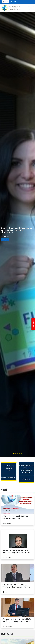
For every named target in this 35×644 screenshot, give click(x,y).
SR (11, 2)
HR (15, 2)
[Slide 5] (21, 454)
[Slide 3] (17, 454)
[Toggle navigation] (31, 8)
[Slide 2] (16, 454)
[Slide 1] (14, 454)
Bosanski (5, 2)
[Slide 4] (19, 454)
